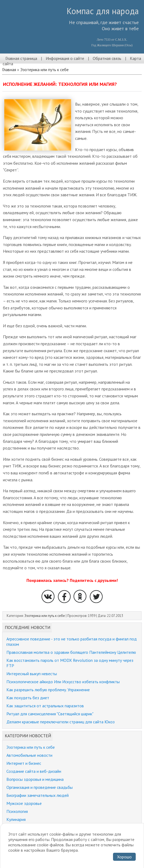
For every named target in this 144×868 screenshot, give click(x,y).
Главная (9, 70)
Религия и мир (19, 827)
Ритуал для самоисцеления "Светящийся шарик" (50, 714)
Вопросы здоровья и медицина (35, 779)
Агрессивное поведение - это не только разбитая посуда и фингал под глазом (72, 642)
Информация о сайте (65, 58)
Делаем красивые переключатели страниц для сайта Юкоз (61, 722)
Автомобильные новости (29, 755)
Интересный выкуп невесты (32, 674)
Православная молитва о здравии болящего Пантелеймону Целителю (71, 652)
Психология (17, 811)
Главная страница (21, 58)
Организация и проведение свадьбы (40, 787)
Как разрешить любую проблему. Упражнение (48, 690)
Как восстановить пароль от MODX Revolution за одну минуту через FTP (70, 663)
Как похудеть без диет (28, 698)
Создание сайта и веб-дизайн (34, 771)
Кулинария (16, 819)
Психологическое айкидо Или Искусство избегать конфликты (63, 682)
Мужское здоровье (24, 803)
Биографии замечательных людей (38, 795)
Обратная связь (107, 58)
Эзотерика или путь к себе (44, 70)
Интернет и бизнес (24, 763)
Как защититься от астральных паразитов (45, 706)
